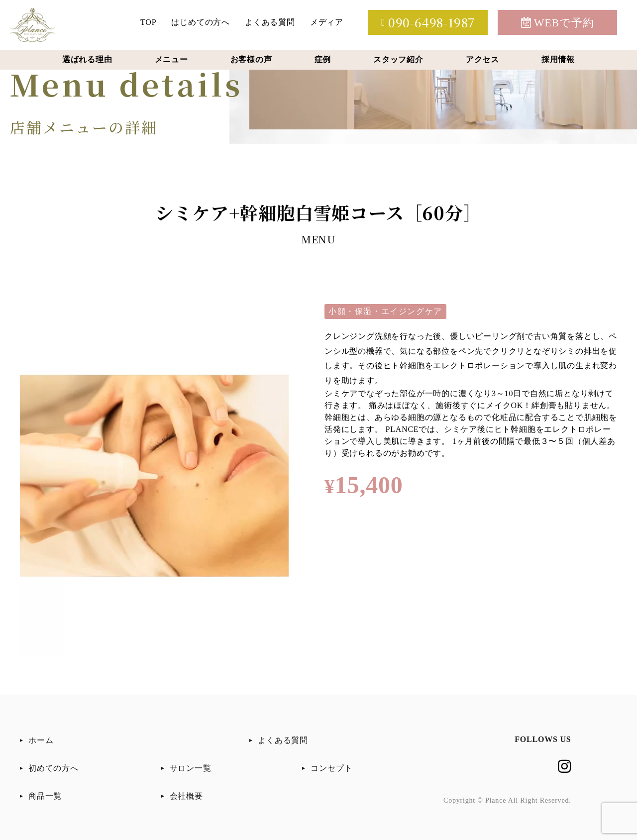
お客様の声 (251, 59)
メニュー (171, 59)
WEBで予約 (558, 23)
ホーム (41, 740)
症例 (323, 59)
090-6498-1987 (428, 22)
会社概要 (186, 796)
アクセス (482, 59)
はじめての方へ (201, 22)
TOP (148, 22)
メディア (327, 22)
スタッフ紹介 (398, 59)
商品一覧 (45, 796)
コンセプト (331, 768)
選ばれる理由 (87, 59)
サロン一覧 (191, 768)
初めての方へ (53, 768)
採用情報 (558, 59)
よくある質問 (270, 22)
